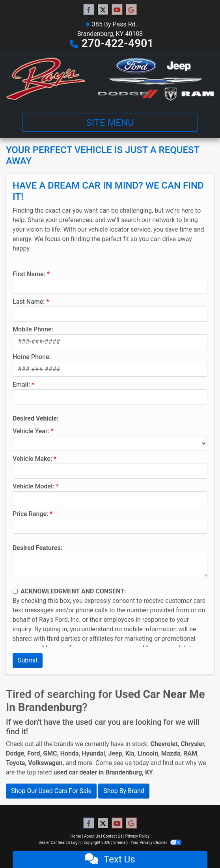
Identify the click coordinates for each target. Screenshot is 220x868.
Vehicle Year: (31, 431)
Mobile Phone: (33, 329)
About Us (92, 836)
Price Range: (30, 514)
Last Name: (29, 302)
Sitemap (120, 843)
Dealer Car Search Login (60, 843)
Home (76, 836)
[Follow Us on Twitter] (103, 10)
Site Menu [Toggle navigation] (110, 123)
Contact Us (113, 836)
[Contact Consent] (15, 591)
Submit (28, 660)
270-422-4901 (118, 43)
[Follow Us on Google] (131, 10)
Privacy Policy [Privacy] (138, 836)
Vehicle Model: (33, 486)
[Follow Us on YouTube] (117, 10)
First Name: (29, 274)
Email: (21, 384)
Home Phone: (32, 357)
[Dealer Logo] (110, 79)
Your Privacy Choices (156, 843)
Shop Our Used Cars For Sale (51, 791)
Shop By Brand (124, 791)
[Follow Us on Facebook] (89, 10)
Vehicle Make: (32, 459)
